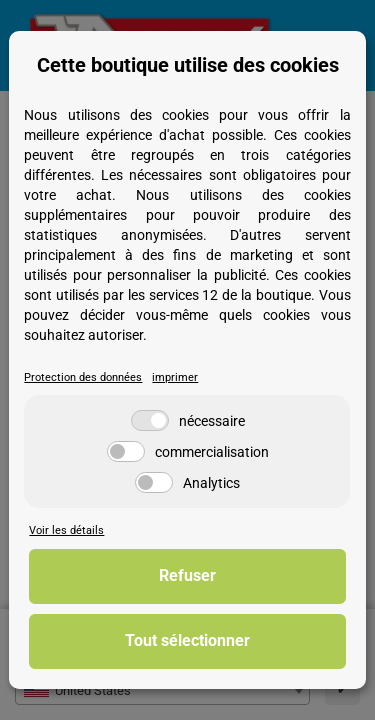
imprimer (175, 377)
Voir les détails (66, 530)
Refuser (187, 575)
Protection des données (83, 377)
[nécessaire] (150, 420)
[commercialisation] (126, 451)
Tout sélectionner (187, 640)
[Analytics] (154, 482)
